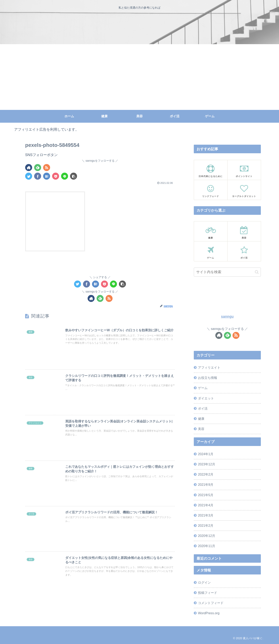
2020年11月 (207, 546)
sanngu (227, 317)
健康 (201, 419)
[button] (257, 272)
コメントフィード (211, 603)
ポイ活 (203, 408)
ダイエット (206, 398)
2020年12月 (207, 536)
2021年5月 (206, 495)
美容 (201, 429)
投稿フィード (208, 593)
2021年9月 (206, 485)
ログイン (204, 582)
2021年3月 (206, 515)
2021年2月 (206, 526)
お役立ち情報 (208, 378)
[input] (227, 272)
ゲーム (203, 388)
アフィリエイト (209, 367)
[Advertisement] (139, 80)
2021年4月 (206, 505)
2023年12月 (207, 464)
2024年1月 (206, 454)
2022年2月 (206, 474)
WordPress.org (209, 613)
